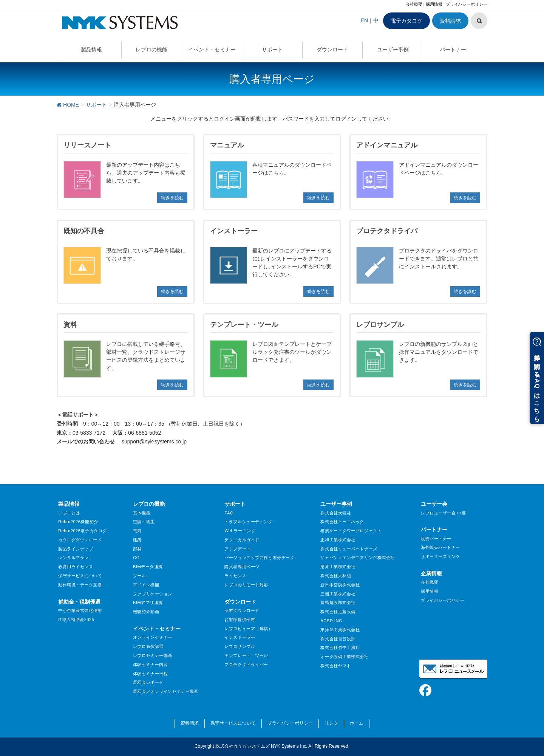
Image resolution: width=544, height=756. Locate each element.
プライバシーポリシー (467, 4)
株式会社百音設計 (338, 639)
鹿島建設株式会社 (338, 603)
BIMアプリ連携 (148, 603)
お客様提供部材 (240, 620)
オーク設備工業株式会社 (344, 657)
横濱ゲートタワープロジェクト (351, 531)
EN (364, 20)
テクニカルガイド (242, 540)
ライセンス (235, 576)
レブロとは (69, 513)
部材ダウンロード (242, 610)
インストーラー (240, 637)
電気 (137, 531)
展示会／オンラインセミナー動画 (166, 691)
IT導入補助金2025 (76, 620)
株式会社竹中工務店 (340, 648)
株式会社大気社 (336, 513)
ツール (140, 576)
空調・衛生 (144, 522)
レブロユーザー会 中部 (443, 513)
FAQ (229, 513)
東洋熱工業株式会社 (340, 630)
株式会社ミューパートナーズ (349, 549)
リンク (331, 723)
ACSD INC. (332, 621)
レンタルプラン (73, 558)
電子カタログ (406, 21)
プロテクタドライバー (246, 665)
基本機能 (142, 513)
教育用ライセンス (76, 567)
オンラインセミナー (153, 637)
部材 (137, 549)
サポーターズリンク (440, 556)
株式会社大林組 (336, 576)
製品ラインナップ (76, 549)
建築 (137, 540)
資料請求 (450, 21)
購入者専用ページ (242, 567)
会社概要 (414, 4)
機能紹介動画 (146, 612)
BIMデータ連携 (148, 567)
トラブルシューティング (248, 522)
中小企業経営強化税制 (80, 610)
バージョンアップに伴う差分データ (259, 558)
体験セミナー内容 (150, 665)
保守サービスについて (80, 576)
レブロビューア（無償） (248, 629)
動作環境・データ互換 (80, 585)
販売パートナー (436, 539)
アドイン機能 (146, 585)
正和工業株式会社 (338, 540)
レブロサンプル (240, 646)
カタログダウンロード (80, 540)
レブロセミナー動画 (153, 655)
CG (136, 558)
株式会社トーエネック (342, 522)
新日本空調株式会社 (340, 585)
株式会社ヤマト (336, 666)
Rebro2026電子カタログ (83, 531)
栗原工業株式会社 (338, 567)
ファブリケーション (153, 594)
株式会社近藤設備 (338, 612)
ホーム (357, 723)
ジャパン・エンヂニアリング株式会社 (358, 558)
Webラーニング (240, 531)
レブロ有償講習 (148, 646)
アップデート (237, 549)
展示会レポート (148, 682)
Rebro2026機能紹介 (78, 522)
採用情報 (434, 4)
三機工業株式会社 (338, 594)
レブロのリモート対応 (246, 585)
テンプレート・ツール (246, 655)
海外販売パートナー (440, 547)
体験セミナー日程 (150, 674)
